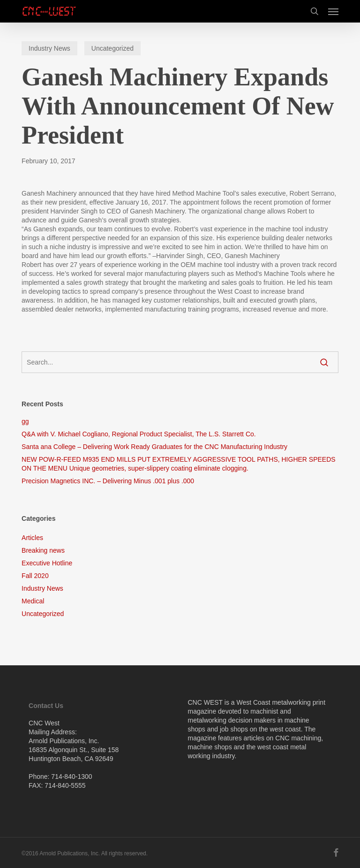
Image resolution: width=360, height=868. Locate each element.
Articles (32, 538)
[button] (333, 11)
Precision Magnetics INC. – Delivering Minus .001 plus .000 (108, 481)
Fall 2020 (35, 576)
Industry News (49, 48)
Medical (33, 601)
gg (25, 421)
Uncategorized (112, 48)
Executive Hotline (47, 563)
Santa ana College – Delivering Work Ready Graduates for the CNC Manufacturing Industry (154, 447)
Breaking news (43, 550)
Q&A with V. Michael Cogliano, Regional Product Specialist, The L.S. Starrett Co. (139, 434)
